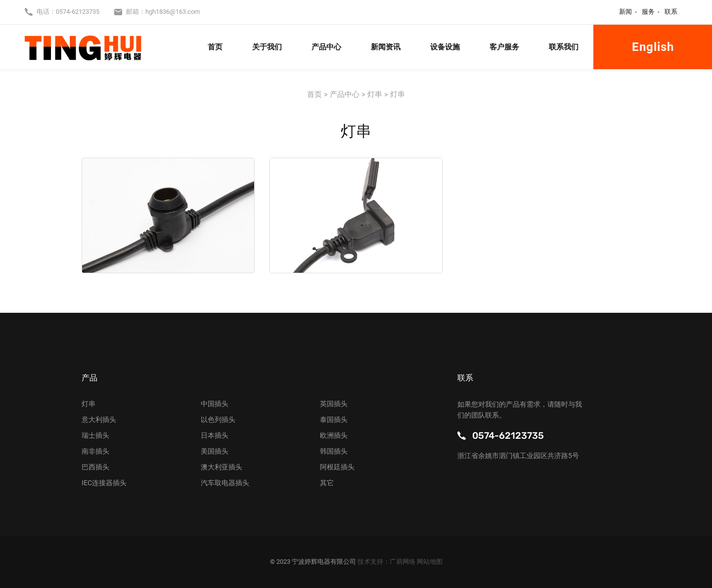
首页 (215, 47)
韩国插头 (334, 451)
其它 (327, 483)
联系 (671, 12)
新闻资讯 (386, 47)
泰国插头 (334, 420)
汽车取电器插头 (225, 483)
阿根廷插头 (337, 467)
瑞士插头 (95, 435)
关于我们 (267, 47)
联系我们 (564, 47)
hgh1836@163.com (173, 12)
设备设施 (445, 47)
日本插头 (215, 435)
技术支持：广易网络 (387, 562)
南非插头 (95, 451)
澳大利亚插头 (222, 467)
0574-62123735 (78, 12)
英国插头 (334, 404)
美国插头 (215, 451)
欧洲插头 (334, 435)
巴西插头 (95, 467)
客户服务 (504, 47)
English (653, 47)
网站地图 (430, 562)
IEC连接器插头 (104, 483)
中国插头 (215, 404)
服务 (648, 12)
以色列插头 (218, 420)
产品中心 (326, 47)
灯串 (89, 404)
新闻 (625, 12)
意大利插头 (99, 420)
